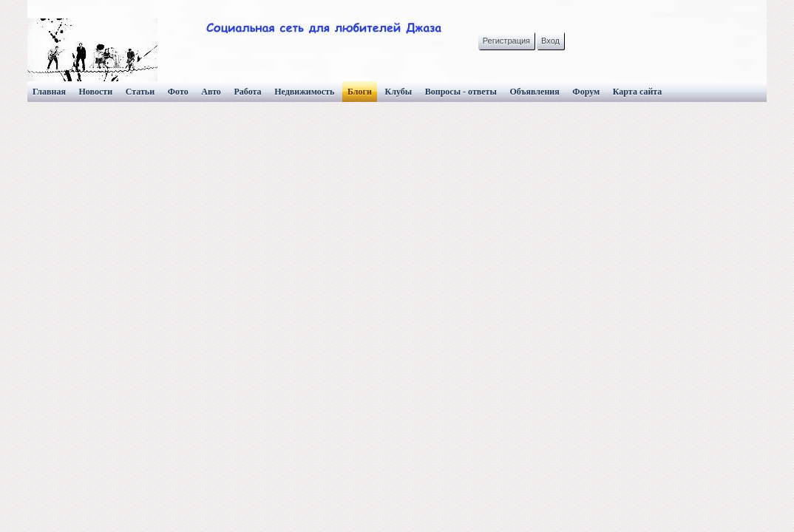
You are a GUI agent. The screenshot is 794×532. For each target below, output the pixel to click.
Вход (550, 41)
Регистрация (506, 41)
